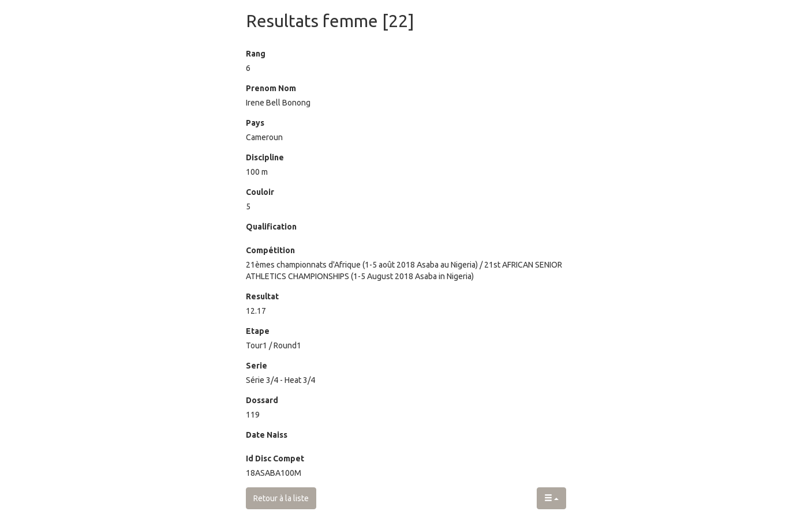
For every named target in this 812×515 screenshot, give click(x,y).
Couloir (260, 192)
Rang (256, 54)
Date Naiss (267, 435)
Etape (258, 331)
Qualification (271, 227)
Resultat (262, 296)
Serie (257, 366)
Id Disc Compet (275, 458)
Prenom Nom (271, 88)
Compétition (270, 250)
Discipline (265, 157)
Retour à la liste (281, 498)
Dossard (262, 400)
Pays (255, 123)
